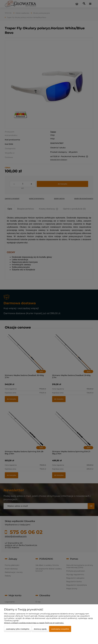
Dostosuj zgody (40, 629)
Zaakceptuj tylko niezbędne (18, 629)
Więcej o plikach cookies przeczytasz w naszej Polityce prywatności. (34, 623)
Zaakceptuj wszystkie (60, 629)
